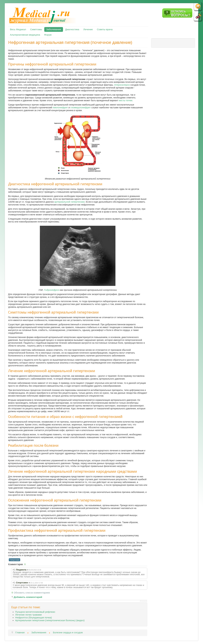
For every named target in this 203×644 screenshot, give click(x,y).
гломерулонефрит (81, 107)
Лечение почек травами (28, 615)
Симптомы (36, 29)
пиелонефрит (60, 107)
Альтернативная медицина (25, 35)
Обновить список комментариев (32, 593)
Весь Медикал (18, 29)
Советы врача (105, 29)
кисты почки (126, 100)
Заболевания (54, 29)
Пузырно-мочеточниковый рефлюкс (35, 612)
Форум (48, 35)
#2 (14, 570)
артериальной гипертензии (69, 202)
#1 (14, 583)
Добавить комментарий (28, 597)
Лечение (88, 29)
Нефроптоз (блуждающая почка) (33, 617)
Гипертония (14, 560)
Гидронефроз (52, 290)
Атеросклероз (122, 85)
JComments (143, 601)
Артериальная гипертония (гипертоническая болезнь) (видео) (50, 620)
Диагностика (72, 29)
